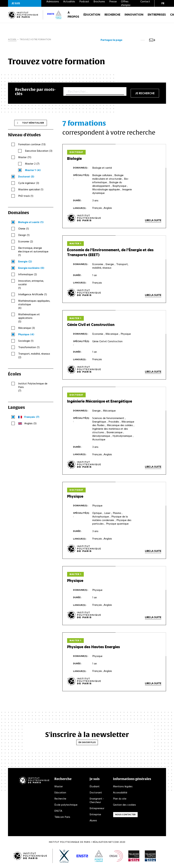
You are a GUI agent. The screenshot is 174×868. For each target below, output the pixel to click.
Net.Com (114, 844)
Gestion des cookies (124, 807)
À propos (73, 17)
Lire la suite (153, 222)
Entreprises (157, 17)
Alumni (93, 823)
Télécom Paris (62, 819)
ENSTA (58, 813)
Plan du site (120, 801)
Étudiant (95, 789)
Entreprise (95, 816)
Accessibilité (120, 795)
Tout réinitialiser (33, 124)
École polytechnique (66, 807)
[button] (25, 3)
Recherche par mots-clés (35, 92)
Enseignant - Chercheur (97, 802)
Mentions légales (123, 789)
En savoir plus (87, 745)
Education (60, 795)
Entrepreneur (97, 810)
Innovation (134, 17)
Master (59, 789)
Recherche (112, 17)
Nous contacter (125, 817)
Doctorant (96, 795)
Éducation (92, 17)
